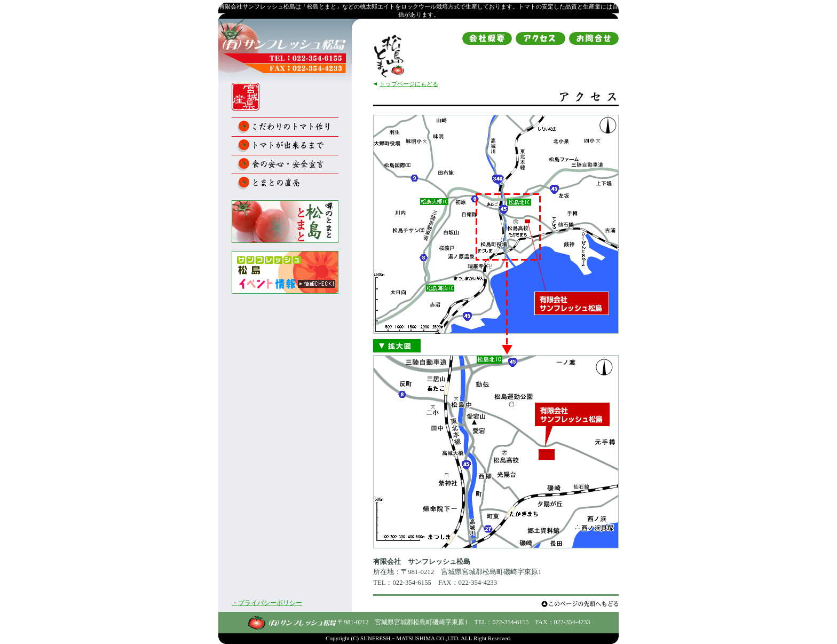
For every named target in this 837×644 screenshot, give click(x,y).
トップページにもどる (409, 84)
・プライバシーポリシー (267, 603)
